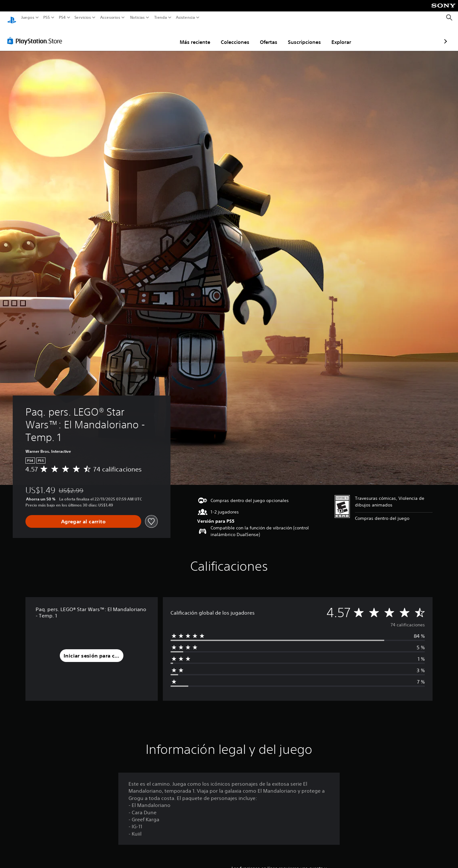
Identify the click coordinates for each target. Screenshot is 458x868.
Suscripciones (267, 36)
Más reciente (158, 36)
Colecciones (198, 36)
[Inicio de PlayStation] (12, 18)
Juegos (28, 17)
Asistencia (185, 17)
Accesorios (110, 17)
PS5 (47, 17)
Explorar (304, 36)
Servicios (82, 17)
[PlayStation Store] (36, 35)
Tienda (160, 17)
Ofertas (231, 36)
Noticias (137, 17)
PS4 (62, 17)
